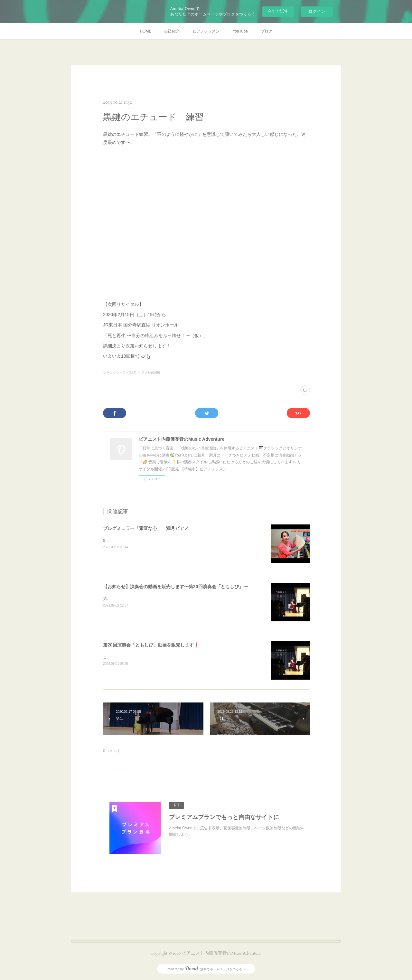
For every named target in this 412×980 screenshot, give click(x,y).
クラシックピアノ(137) (120, 373)
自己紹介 (172, 31)
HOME (145, 31)
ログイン (317, 11)
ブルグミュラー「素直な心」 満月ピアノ (146, 528)
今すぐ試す (278, 11)
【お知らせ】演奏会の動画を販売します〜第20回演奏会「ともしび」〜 (175, 587)
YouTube (240, 31)
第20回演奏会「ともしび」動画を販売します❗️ (151, 645)
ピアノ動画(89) (149, 373)
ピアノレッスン (206, 31)
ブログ (267, 31)
